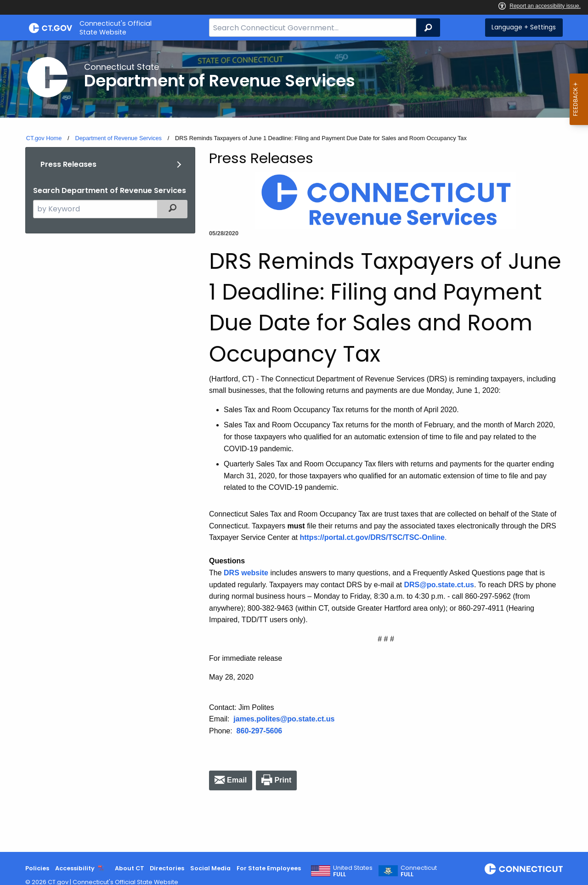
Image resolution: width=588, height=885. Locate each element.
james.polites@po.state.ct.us (284, 719)
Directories (167, 868)
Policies (37, 868)
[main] (294, 446)
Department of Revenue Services (118, 138)
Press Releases (68, 164)
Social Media (210, 868)
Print (283, 780)
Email (237, 780)
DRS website (246, 573)
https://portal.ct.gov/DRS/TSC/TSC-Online (372, 537)
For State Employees (269, 868)
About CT (130, 868)
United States (353, 871)
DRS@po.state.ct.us (439, 585)
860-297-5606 (260, 731)
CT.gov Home (44, 138)
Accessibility (75, 868)
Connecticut (419, 871)
